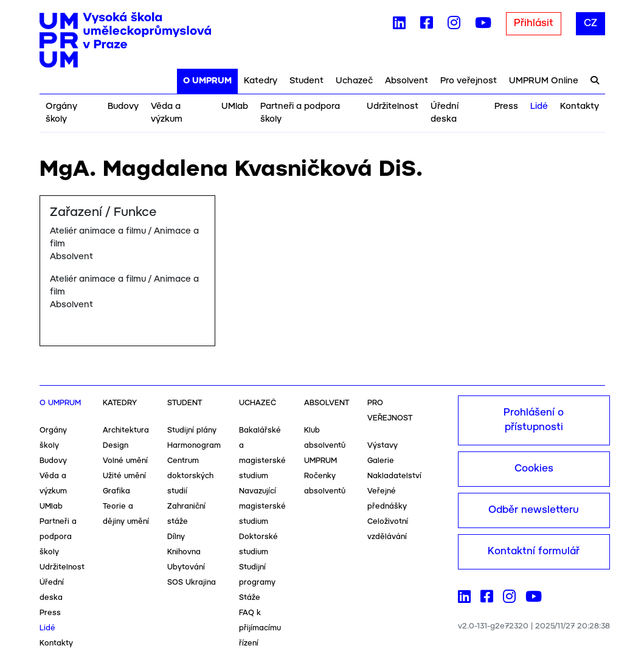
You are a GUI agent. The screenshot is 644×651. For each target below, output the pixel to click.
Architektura (126, 430)
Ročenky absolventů (325, 484)
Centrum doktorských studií (190, 476)
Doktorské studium (258, 545)
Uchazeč (354, 81)
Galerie (381, 461)
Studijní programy (257, 575)
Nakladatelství (394, 476)
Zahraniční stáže (186, 514)
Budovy (123, 106)
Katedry (261, 81)
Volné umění (125, 461)
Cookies (534, 469)
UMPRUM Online (544, 81)
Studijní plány (192, 430)
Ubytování (186, 567)
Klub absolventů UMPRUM (325, 446)
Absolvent (407, 81)
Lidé (539, 106)
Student (306, 81)
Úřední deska (445, 113)
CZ (590, 23)
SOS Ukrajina (192, 583)
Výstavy (383, 446)
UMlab (235, 106)
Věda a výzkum (167, 113)
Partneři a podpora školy (300, 113)
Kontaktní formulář (534, 552)
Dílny (176, 537)
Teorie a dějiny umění (126, 514)
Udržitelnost (393, 106)
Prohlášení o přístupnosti (534, 420)
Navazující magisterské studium (262, 507)
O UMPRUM (207, 81)
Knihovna (184, 552)
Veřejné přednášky (387, 499)
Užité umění (124, 476)
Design (116, 446)
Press (506, 106)
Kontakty (580, 106)
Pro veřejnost (469, 81)
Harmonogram (194, 446)
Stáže (250, 598)
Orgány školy (61, 113)
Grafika (116, 491)
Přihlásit (534, 23)
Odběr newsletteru (534, 510)
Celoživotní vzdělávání (388, 529)
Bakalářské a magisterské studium (262, 453)
